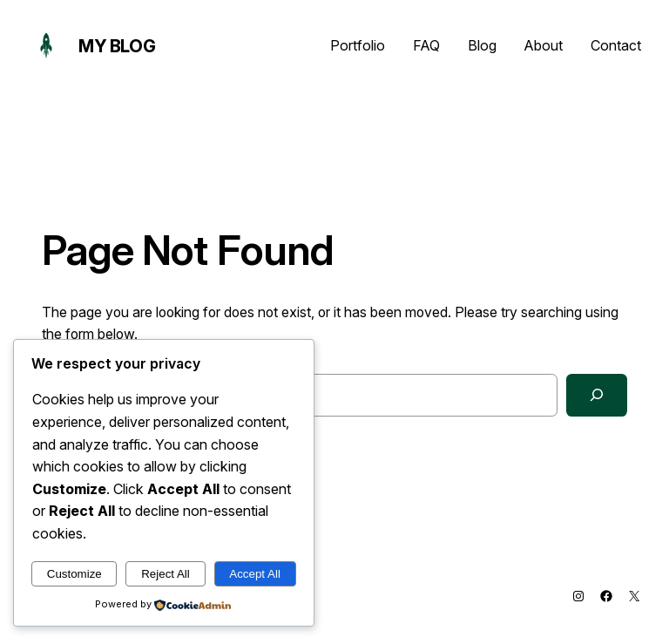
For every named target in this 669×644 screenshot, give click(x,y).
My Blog (117, 46)
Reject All (166, 574)
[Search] (597, 395)
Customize (74, 574)
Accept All (255, 574)
